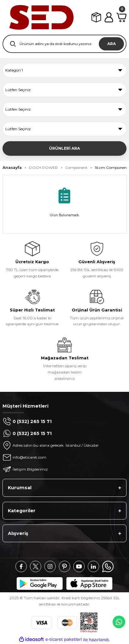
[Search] (64, 44)
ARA (112, 44)
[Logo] (41, 17)
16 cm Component (112, 168)
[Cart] (121, 17)
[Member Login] (109, 17)
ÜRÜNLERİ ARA (64, 148)
